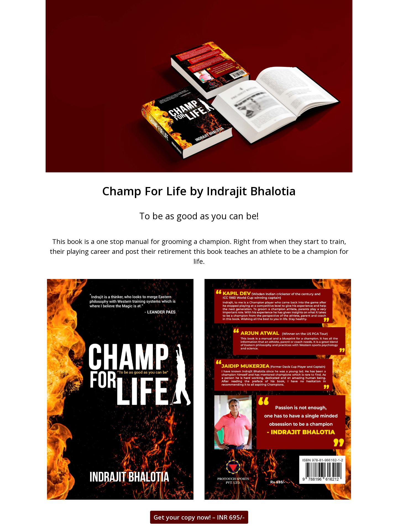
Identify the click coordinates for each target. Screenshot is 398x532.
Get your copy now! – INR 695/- (199, 517)
